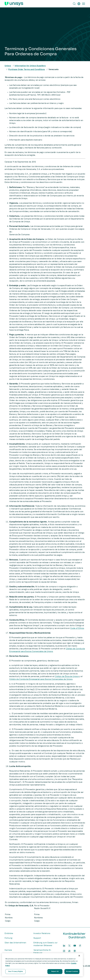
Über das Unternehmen (15, 943)
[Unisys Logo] (14, 4)
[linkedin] (64, 946)
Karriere (8, 950)
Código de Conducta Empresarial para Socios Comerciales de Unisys (41, 679)
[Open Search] (74, 4)
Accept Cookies (72, 971)
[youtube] (75, 946)
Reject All (55, 971)
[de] (79, 4)
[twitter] (69, 946)
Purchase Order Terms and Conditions (27, 69)
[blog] (69, 951)
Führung (8, 938)
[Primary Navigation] (84, 4)
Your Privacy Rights (15, 971)
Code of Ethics (77, 628)
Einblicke (9, 933)
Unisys (8, 66)
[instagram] (64, 951)
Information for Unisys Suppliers (30, 66)
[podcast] (75, 951)
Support (37, 938)
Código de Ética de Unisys (67, 676)
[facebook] (80, 946)
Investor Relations (42, 933)
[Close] (79, 956)
